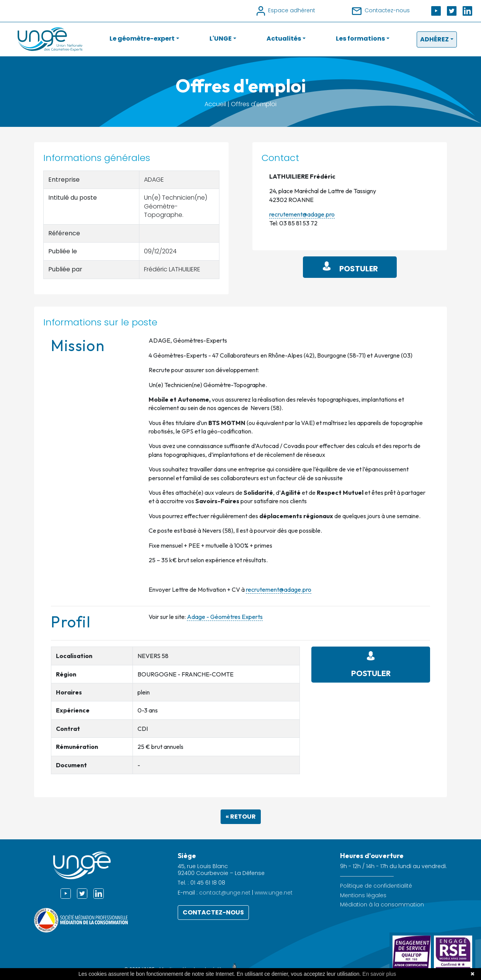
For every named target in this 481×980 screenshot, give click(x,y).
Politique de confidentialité (376, 886)
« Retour (241, 817)
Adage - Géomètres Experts (225, 617)
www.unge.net (274, 893)
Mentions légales (363, 895)
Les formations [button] (360, 39)
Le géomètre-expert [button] (142, 39)
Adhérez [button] (434, 39)
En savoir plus (379, 974)
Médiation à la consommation (382, 905)
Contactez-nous (213, 912)
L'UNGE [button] (221, 39)
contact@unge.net (225, 893)
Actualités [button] (284, 39)
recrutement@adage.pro (302, 214)
